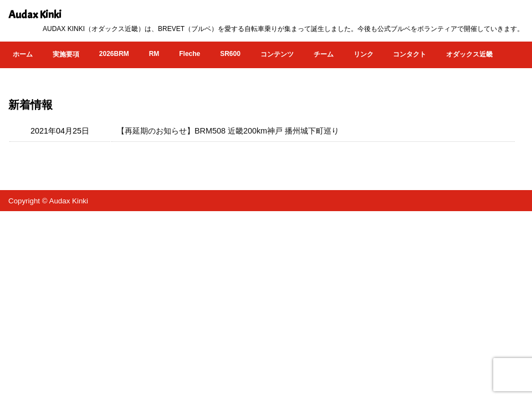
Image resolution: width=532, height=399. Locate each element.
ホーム (23, 54)
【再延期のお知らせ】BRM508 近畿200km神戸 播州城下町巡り (228, 131)
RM (154, 54)
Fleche (190, 54)
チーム (324, 54)
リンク (364, 54)
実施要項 (66, 54)
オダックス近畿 (469, 54)
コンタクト (410, 54)
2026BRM (114, 54)
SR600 (230, 54)
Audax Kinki (35, 15)
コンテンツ (277, 54)
